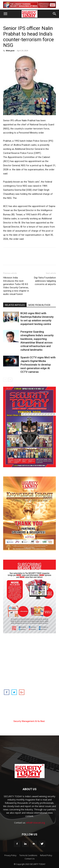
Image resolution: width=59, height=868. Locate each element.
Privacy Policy (10, 855)
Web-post (10, 51)
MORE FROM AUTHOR (39, 305)
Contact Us (30, 859)
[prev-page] (5, 380)
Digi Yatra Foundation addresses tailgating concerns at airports (45, 281)
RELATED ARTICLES (15, 305)
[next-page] (10, 380)
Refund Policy (46, 855)
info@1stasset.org (36, 823)
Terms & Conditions (28, 855)
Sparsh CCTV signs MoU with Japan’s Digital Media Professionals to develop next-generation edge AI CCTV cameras (38, 365)
